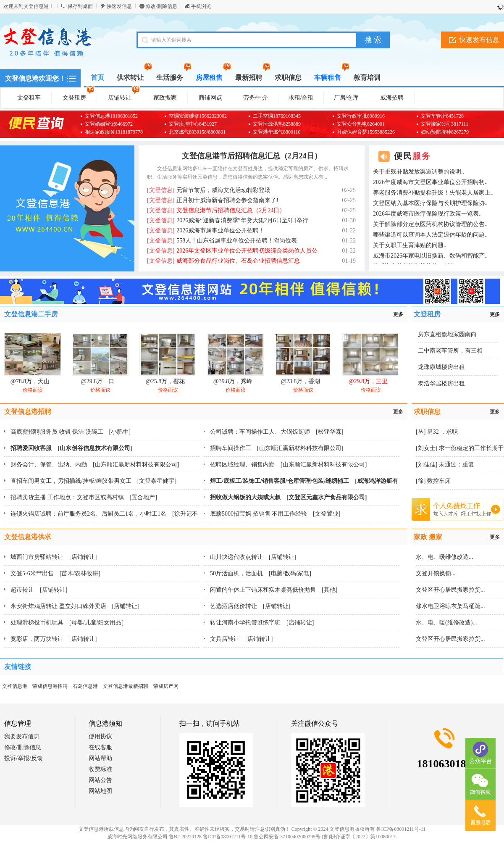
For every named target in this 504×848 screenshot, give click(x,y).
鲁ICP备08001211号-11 (401, 829)
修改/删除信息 (161, 6)
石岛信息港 (85, 686)
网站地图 (100, 791)
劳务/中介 (256, 98)
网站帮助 (100, 758)
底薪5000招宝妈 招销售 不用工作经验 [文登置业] (275, 514)
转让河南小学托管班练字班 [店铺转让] (262, 623)
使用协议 (100, 736)
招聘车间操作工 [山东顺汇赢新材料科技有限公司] (277, 448)
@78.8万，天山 (30, 381)
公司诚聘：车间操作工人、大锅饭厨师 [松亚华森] (277, 432)
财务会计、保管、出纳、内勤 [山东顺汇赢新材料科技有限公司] (95, 465)
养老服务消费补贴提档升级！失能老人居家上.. (433, 193)
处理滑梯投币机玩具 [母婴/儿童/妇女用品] (67, 623)
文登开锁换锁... (436, 573)
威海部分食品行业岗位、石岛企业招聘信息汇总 (223, 261)
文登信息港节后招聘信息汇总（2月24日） (252, 156)
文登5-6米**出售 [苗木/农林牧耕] (55, 573)
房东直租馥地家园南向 (447, 334)
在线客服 (100, 747)
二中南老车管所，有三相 (450, 351)
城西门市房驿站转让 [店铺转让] (54, 557)
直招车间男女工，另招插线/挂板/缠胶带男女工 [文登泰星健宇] (93, 481)
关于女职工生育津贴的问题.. (410, 245)
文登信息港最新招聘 (126, 686)
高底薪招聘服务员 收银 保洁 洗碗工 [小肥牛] (71, 432)
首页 (97, 78)
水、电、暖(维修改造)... (446, 623)
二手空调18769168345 (277, 116)
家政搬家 (165, 98)
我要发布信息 (22, 736)
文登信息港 (15, 686)
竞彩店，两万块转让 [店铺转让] (54, 639)
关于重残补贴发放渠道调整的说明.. (419, 172)
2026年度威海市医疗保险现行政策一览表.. (427, 214)
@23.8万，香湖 (301, 381)
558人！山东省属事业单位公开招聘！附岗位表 (222, 241)
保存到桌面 (80, 6)
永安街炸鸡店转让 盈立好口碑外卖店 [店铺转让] (75, 606)
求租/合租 (301, 98)
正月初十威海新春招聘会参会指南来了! (213, 200)
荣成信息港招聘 (50, 686)
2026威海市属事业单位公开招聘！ (206, 230)
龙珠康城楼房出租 (441, 367)
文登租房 (79, 96)
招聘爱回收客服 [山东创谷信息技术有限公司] (71, 448)
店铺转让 (124, 96)
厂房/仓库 (346, 98)
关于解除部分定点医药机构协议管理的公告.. (430, 224)
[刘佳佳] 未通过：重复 (445, 465)
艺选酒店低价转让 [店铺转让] (250, 606)
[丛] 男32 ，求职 (437, 432)
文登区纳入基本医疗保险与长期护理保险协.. (430, 203)
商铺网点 (210, 98)
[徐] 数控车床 (433, 481)
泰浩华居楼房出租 (441, 383)
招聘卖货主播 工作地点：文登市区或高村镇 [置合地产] (84, 497)
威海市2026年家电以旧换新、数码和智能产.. (430, 256)
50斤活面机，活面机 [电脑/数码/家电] (261, 573)
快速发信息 (119, 6)
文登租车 (29, 98)
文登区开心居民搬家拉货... (450, 590)
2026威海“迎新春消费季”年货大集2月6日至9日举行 (228, 220)
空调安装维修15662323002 (198, 116)
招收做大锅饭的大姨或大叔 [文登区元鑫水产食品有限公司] (288, 497)
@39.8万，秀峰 (233, 381)
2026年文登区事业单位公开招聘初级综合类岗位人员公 (232, 251)
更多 (398, 314)
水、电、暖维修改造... (445, 557)
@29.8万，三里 (368, 381)
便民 (412, 156)
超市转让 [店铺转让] (39, 590)
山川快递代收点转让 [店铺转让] (253, 557)
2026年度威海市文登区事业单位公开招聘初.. (430, 182)
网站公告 (100, 780)
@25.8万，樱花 (165, 381)
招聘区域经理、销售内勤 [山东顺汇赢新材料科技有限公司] (288, 465)
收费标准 (100, 769)
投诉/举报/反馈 (24, 758)
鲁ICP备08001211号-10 (228, 837)
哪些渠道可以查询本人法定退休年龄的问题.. (430, 235)
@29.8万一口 (98, 381)
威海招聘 (392, 98)
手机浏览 (201, 6)
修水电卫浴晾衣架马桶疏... (450, 606)
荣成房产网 (166, 686)
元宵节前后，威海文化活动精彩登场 (209, 190)
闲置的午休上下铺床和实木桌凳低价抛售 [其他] (274, 590)
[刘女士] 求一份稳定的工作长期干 (460, 448)
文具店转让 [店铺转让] (241, 639)
